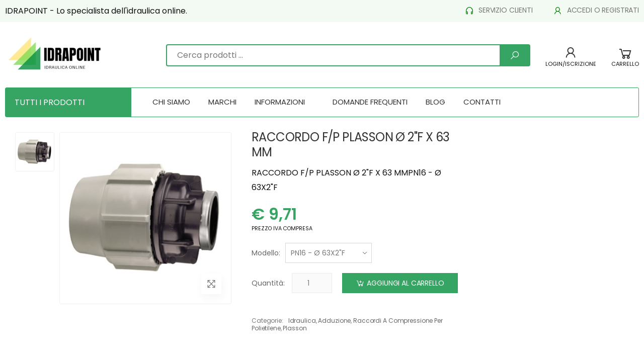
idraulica (302, 321)
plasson (295, 328)
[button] (625, 63)
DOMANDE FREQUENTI (370, 102)
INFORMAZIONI (280, 102)
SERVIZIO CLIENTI (499, 10)
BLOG (435, 102)
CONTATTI (482, 102)
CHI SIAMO (171, 102)
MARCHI (222, 102)
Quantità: (268, 283)
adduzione (334, 321)
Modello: (266, 253)
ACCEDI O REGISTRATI (596, 10)
